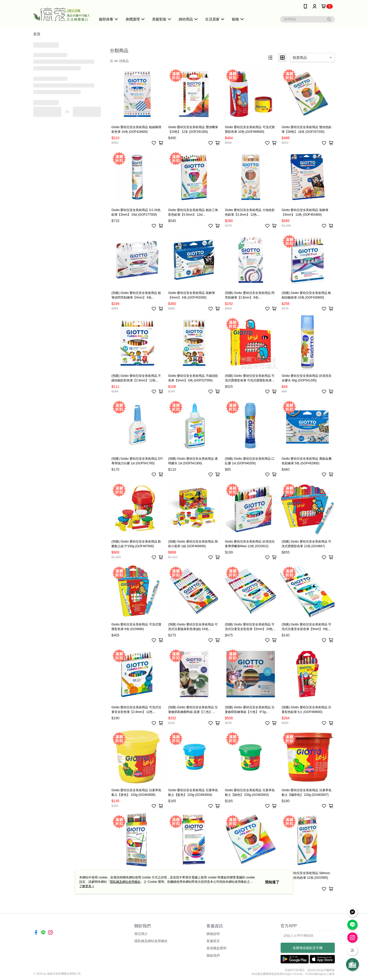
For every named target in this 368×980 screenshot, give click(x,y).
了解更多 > (87, 886)
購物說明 (213, 934)
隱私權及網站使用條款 (151, 941)
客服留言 (213, 941)
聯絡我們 (213, 956)
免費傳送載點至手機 (308, 948)
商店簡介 (141, 934)
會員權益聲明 (216, 948)
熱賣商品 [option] (300, 58)
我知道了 (272, 882)
